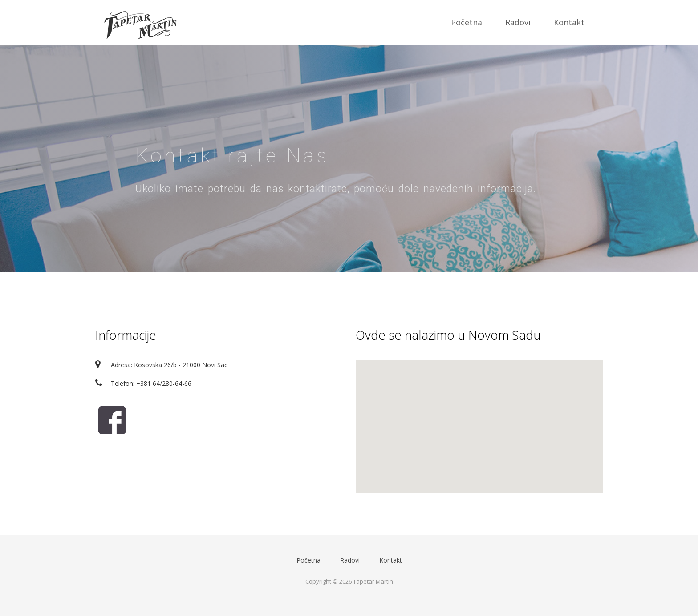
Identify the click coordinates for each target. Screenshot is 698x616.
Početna (467, 22)
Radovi (518, 22)
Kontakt (569, 22)
